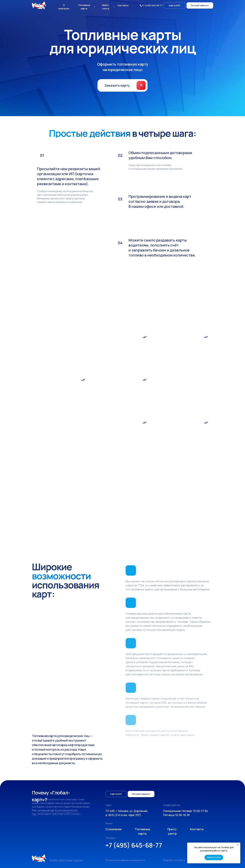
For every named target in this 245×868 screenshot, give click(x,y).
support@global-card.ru (104, 480)
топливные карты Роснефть (117, 472)
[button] (141, 85)
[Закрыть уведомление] (238, 845)
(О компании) (97, 464)
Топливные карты (43, 529)
